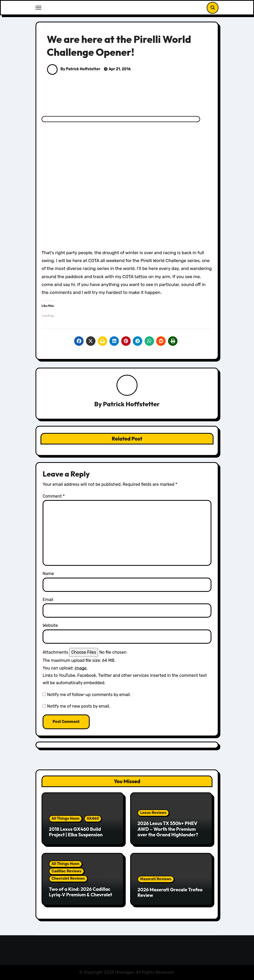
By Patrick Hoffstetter (74, 69)
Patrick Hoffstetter (131, 404)
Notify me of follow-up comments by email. (89, 695)
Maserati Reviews (156, 879)
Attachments (55, 652)
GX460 (93, 819)
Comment (54, 496)
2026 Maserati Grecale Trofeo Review (170, 892)
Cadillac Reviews (67, 871)
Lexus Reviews (153, 813)
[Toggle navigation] (38, 8)
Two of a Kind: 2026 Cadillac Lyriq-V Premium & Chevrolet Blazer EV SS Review (80, 895)
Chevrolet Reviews (68, 879)
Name (48, 574)
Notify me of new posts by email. (79, 706)
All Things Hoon (65, 819)
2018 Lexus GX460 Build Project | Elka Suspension (76, 832)
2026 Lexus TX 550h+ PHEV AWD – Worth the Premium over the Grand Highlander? (168, 829)
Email (48, 600)
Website (50, 625)
